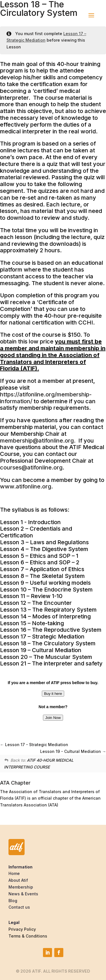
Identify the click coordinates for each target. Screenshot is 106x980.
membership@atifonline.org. (38, 441)
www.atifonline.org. (26, 486)
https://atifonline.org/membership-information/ (46, 398)
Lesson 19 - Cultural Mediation (73, 751)
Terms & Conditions (28, 936)
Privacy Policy (22, 929)
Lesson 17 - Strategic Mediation (34, 745)
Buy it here (53, 694)
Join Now (53, 718)
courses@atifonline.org (31, 467)
